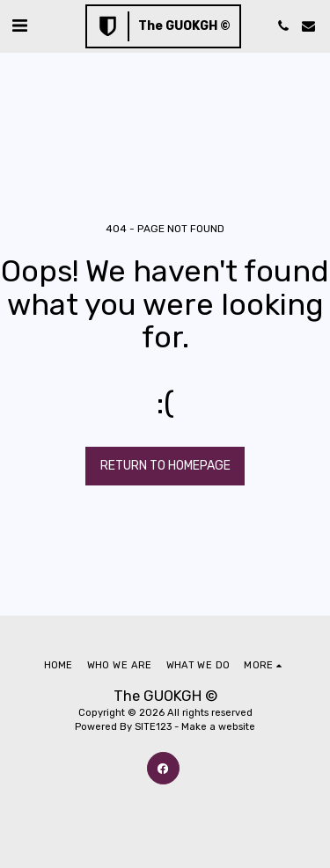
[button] (19, 26)
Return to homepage (165, 466)
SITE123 (153, 727)
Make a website (218, 727)
